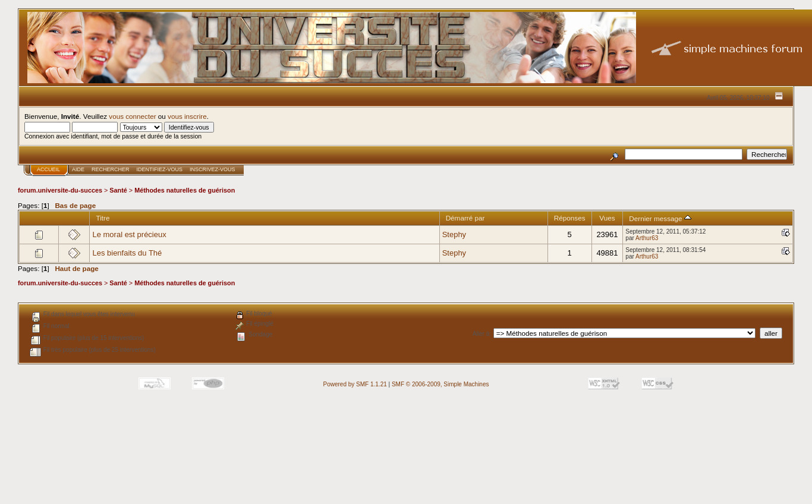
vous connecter (132, 116)
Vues (607, 218)
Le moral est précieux (129, 234)
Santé (118, 190)
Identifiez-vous (160, 169)
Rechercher (111, 169)
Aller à (481, 334)
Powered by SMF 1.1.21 (355, 384)
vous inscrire (187, 116)
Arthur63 (647, 238)
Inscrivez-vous (213, 169)
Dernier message (660, 218)
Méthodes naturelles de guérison (185, 190)
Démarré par (465, 218)
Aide (78, 169)
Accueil (48, 169)
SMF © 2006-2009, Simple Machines (440, 384)
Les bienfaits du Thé (127, 253)
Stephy (454, 234)
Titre (103, 218)
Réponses (570, 218)
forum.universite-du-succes (60, 190)
